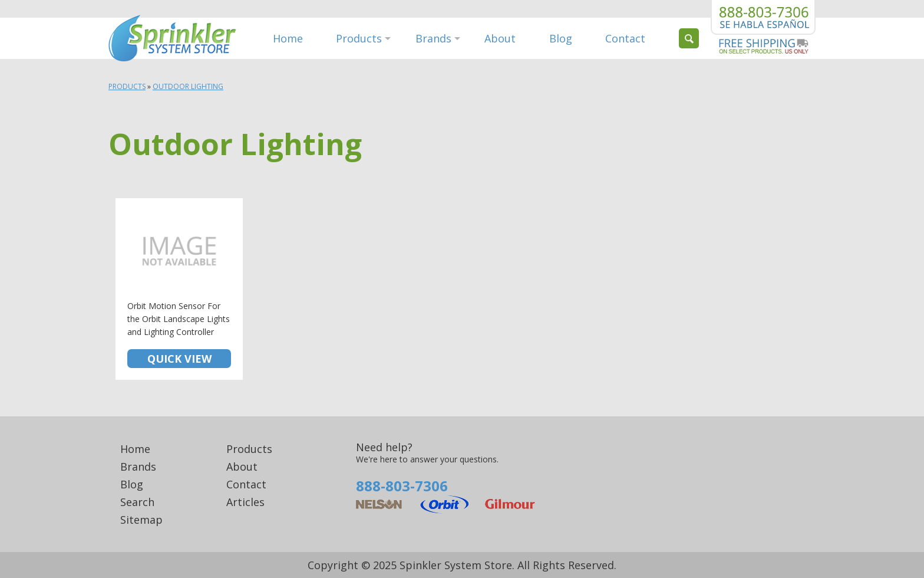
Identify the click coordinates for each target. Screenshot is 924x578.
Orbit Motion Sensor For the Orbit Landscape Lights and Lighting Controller (179, 289)
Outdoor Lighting (188, 86)
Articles (245, 502)
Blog (561, 38)
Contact (625, 38)
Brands (433, 38)
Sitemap (141, 520)
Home (288, 38)
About (500, 38)
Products (359, 38)
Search (137, 502)
